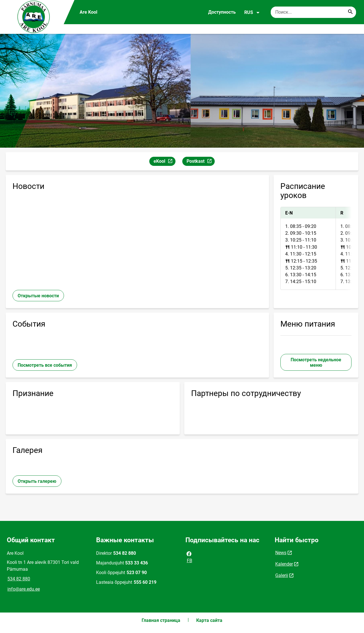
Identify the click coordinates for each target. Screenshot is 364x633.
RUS (252, 13)
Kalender (284, 564)
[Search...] (350, 12)
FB (189, 557)
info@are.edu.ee (24, 589)
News (281, 553)
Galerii (282, 575)
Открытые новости (38, 296)
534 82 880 (19, 579)
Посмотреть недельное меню (316, 362)
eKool (164, 162)
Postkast (200, 162)
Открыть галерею (37, 481)
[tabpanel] (316, 248)
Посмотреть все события (45, 365)
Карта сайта (209, 620)
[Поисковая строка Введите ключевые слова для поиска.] (313, 12)
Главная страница (161, 620)
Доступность (222, 12)
